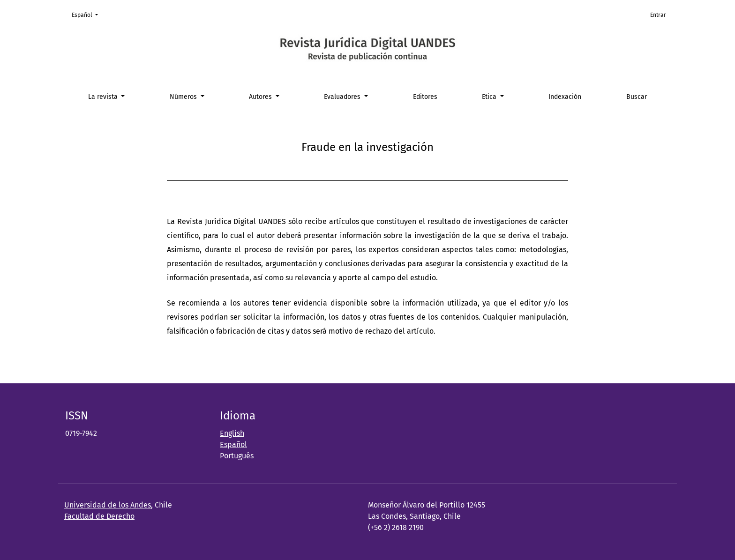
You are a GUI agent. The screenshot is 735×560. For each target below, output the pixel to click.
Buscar (637, 97)
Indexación (565, 97)
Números (184, 97)
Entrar (658, 15)
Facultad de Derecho (99, 516)
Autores (261, 97)
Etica (490, 97)
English (232, 433)
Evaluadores (343, 97)
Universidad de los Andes (108, 505)
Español (88, 14)
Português (237, 456)
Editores (425, 97)
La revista (104, 97)
